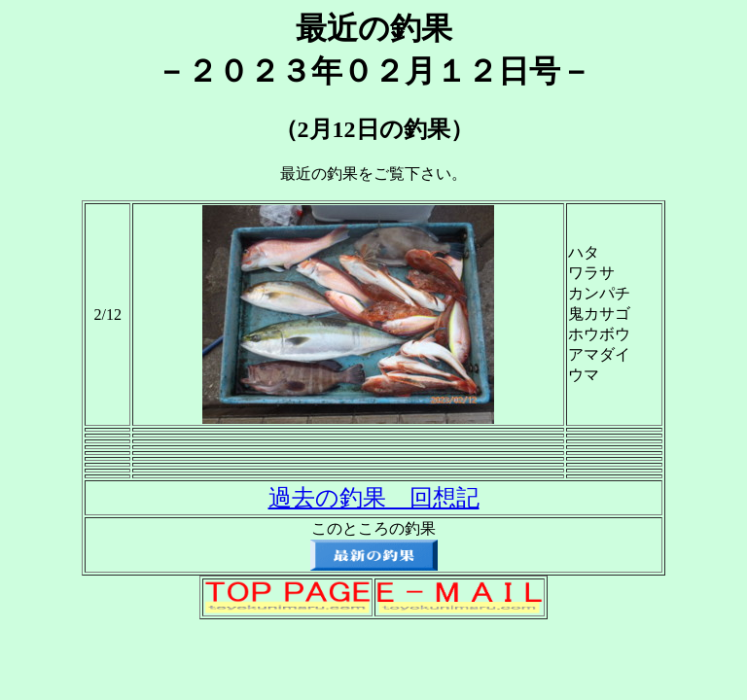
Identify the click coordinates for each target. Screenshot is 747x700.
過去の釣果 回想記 (374, 498)
